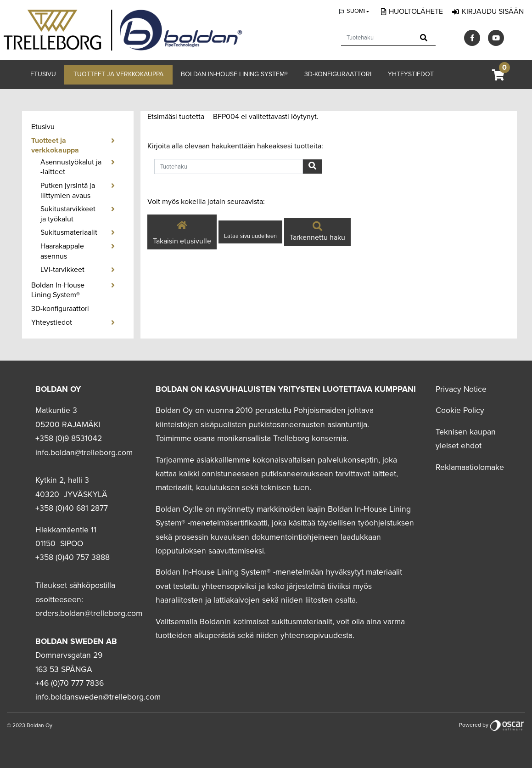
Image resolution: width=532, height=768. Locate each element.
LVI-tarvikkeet (62, 270)
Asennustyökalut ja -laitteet (71, 167)
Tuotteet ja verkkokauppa (118, 74)
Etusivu (43, 74)
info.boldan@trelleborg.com (84, 453)
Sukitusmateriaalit (69, 232)
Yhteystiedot (411, 74)
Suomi (356, 11)
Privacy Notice (461, 389)
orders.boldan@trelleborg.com (89, 613)
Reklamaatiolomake (470, 467)
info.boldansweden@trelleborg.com (98, 697)
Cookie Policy (460, 410)
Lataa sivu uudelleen (250, 236)
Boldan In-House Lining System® (234, 74)
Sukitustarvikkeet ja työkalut (68, 214)
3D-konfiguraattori (338, 74)
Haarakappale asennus (62, 251)
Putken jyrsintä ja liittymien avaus (68, 191)
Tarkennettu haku (317, 232)
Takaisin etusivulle (182, 232)
